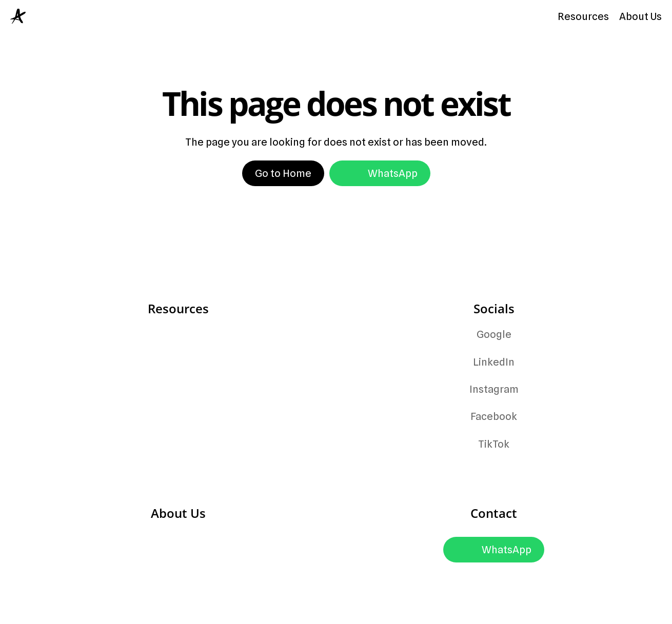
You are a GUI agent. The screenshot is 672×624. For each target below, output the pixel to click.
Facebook (494, 416)
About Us (640, 16)
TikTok (494, 444)
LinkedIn (494, 362)
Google (494, 334)
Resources (583, 16)
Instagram (494, 389)
